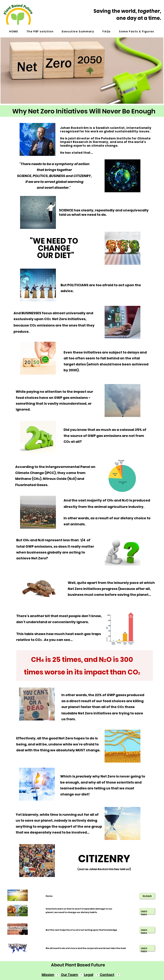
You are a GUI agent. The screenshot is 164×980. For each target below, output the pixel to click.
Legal (89, 975)
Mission (48, 975)
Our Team (69, 975)
